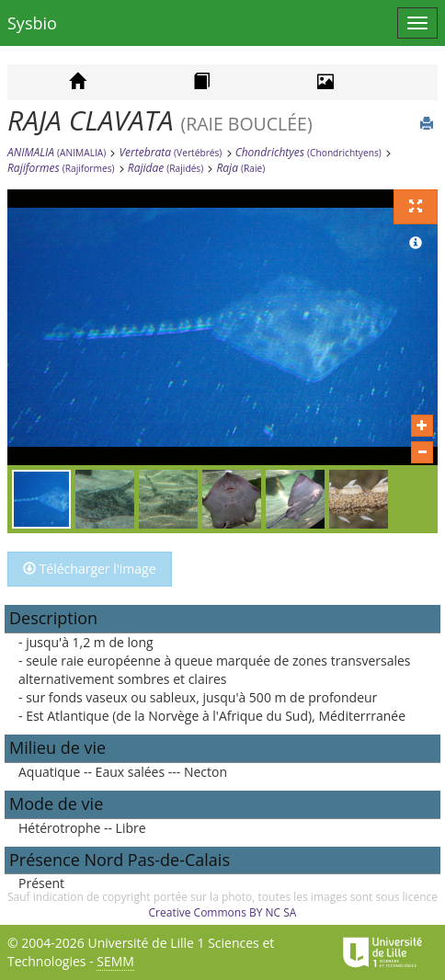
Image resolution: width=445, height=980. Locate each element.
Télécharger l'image (90, 569)
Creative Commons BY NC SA (223, 912)
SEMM (115, 961)
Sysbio (32, 23)
